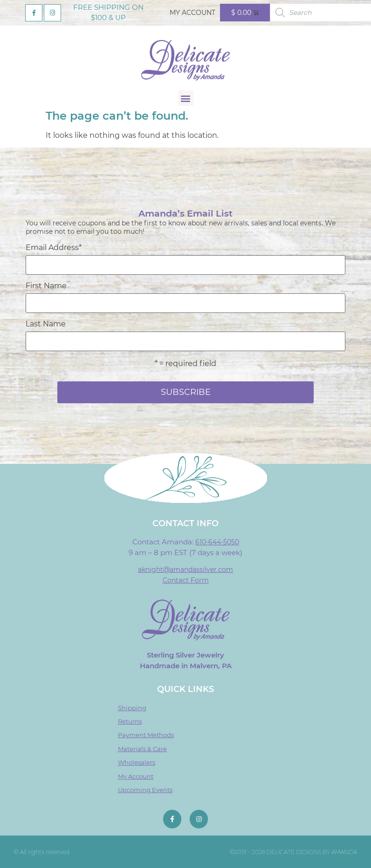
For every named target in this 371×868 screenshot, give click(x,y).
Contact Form (186, 580)
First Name (46, 286)
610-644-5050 (217, 542)
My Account (192, 13)
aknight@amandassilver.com (185, 570)
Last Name (46, 324)
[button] (186, 98)
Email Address (54, 248)
